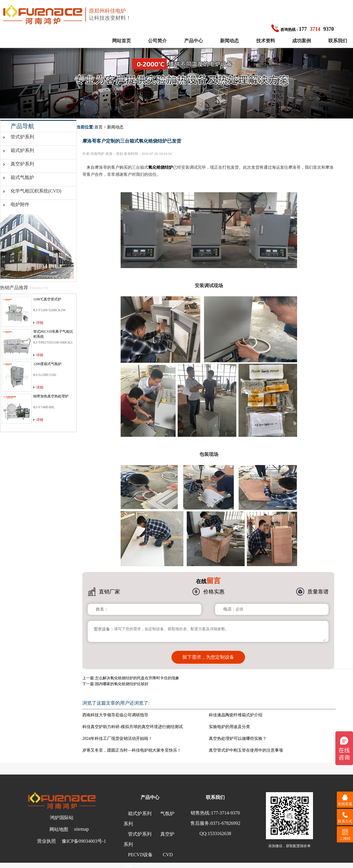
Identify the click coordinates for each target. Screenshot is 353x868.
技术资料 (266, 41)
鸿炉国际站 (62, 817)
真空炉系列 (22, 164)
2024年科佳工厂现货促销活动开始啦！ (117, 738)
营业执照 (46, 841)
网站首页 (121, 41)
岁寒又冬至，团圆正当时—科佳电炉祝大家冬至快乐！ (132, 750)
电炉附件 (20, 204)
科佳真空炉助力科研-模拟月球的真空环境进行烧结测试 (133, 726)
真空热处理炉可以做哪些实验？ (238, 738)
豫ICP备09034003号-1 (84, 841)
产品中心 (194, 41)
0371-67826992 (225, 823)
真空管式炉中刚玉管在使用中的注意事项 (246, 750)
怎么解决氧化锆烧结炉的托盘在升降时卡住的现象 (137, 677)
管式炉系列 (22, 137)
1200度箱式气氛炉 (47, 364)
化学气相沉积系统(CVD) (36, 191)
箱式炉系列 (22, 150)
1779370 (303, 29)
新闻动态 (229, 41)
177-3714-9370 (225, 812)
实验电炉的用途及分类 (229, 726)
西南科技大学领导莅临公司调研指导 (115, 714)
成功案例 (302, 41)
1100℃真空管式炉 (47, 299)
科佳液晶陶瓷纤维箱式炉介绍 (236, 714)
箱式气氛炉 (22, 177)
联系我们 (338, 41)
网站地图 (59, 829)
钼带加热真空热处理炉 (51, 396)
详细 (40, 323)
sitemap (81, 828)
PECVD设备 (140, 854)
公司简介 (157, 41)
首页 (99, 127)
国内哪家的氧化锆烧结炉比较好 (122, 683)
